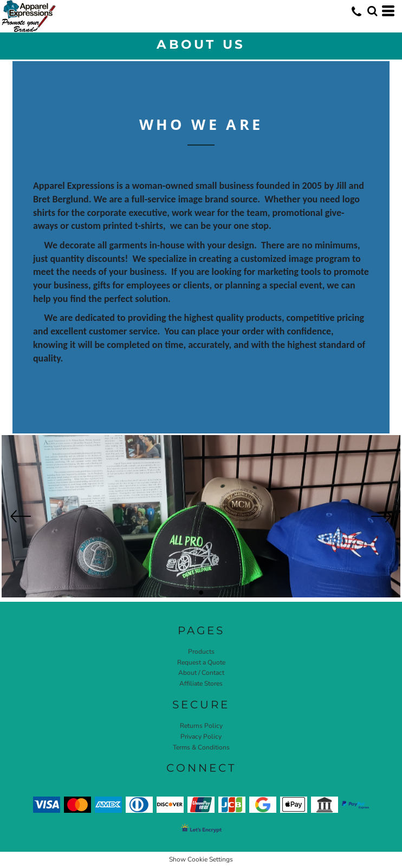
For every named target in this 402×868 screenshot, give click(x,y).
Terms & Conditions (201, 747)
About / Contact (201, 673)
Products (201, 652)
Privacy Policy (201, 737)
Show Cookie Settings (201, 859)
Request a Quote (201, 662)
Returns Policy (201, 726)
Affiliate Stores (201, 683)
